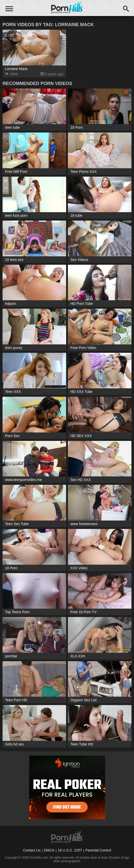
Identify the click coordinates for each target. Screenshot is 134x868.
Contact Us (32, 850)
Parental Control (98, 850)
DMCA (49, 850)
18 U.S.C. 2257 (70, 850)
